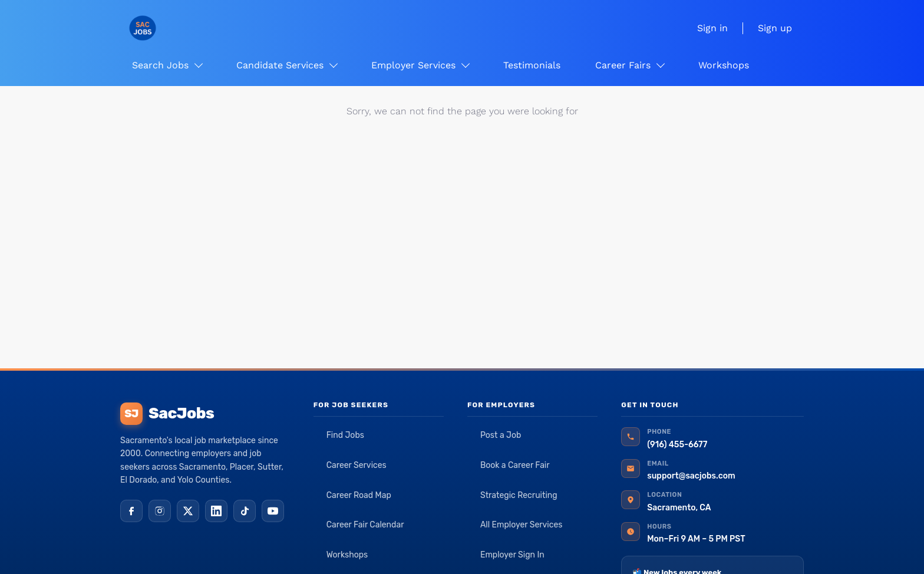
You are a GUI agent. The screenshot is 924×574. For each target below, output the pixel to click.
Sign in (712, 28)
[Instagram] (160, 511)
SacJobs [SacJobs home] (167, 414)
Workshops (347, 555)
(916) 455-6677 (677, 445)
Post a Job (501, 435)
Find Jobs (345, 435)
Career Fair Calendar (365, 525)
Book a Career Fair (515, 465)
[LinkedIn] (216, 511)
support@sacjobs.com (691, 476)
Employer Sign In (512, 555)
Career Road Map (359, 495)
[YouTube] (273, 511)
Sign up (775, 28)
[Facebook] (131, 511)
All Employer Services (522, 525)
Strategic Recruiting (519, 495)
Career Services (357, 465)
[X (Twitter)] (188, 511)
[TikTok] (245, 511)
